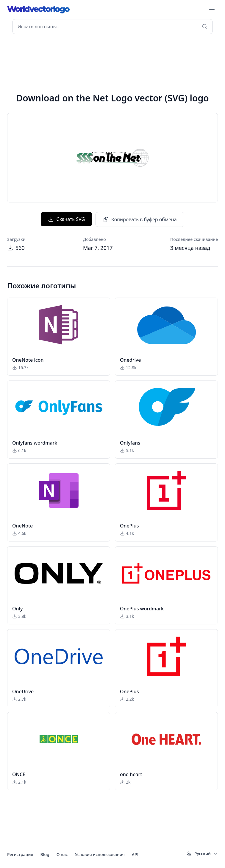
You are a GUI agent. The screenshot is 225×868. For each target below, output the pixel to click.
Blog (45, 854)
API (135, 854)
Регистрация (20, 854)
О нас (62, 854)
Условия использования (100, 854)
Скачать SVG (66, 219)
